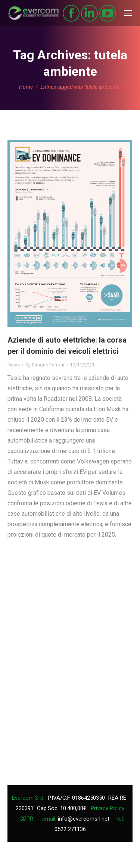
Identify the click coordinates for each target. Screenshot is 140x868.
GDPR (26, 819)
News (14, 365)
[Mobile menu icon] (128, 13)
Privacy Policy (108, 808)
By (45, 365)
